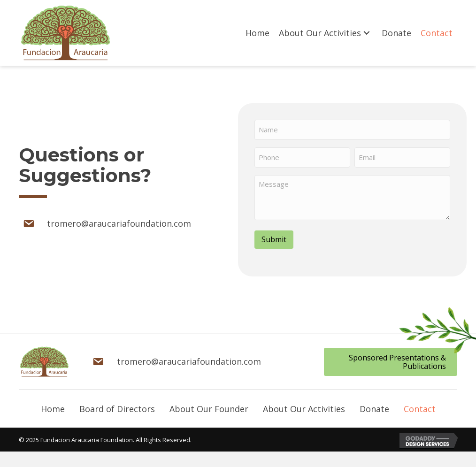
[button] (391, 359)
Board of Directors (117, 406)
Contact (420, 406)
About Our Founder (209, 406)
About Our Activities (304, 406)
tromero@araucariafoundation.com (119, 222)
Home (53, 406)
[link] (257, 33)
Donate (374, 406)
